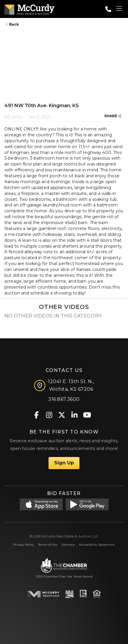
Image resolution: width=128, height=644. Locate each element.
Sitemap (68, 545)
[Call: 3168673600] (108, 9)
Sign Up (64, 463)
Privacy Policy (24, 545)
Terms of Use (48, 545)
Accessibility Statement (97, 545)
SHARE (113, 116)
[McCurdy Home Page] (29, 8)
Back (12, 24)
